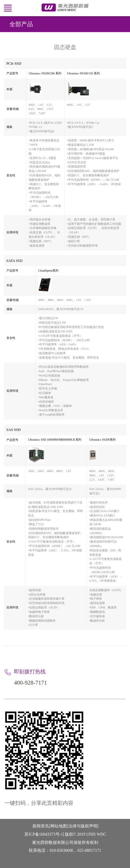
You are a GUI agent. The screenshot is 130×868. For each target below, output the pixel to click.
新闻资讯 (41, 826)
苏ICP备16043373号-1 (44, 834)
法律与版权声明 (83, 826)
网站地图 (59, 826)
